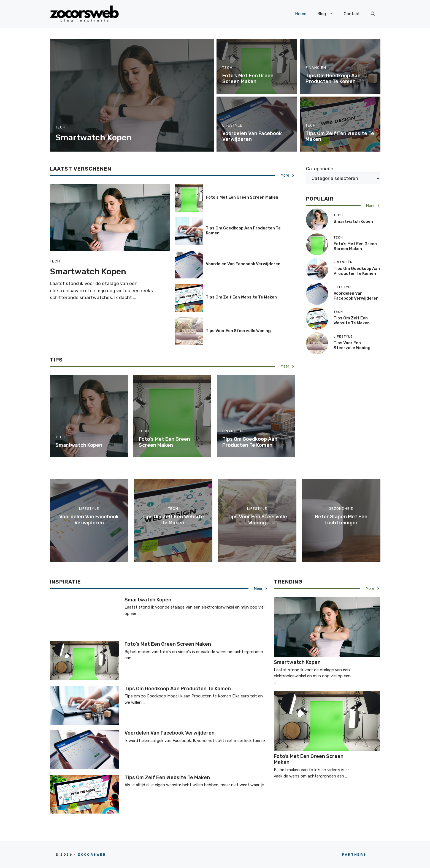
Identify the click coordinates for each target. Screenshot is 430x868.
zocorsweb (92, 855)
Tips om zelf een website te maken (340, 136)
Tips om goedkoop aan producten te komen (333, 79)
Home (301, 14)
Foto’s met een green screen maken (248, 79)
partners (354, 855)
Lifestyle (232, 125)
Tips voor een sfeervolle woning (238, 331)
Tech (60, 127)
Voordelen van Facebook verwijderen (252, 136)
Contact (352, 14)
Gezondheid (341, 509)
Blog (328, 14)
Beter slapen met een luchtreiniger (341, 520)
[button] (373, 14)
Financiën (316, 68)
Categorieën (320, 169)
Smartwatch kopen (94, 138)
